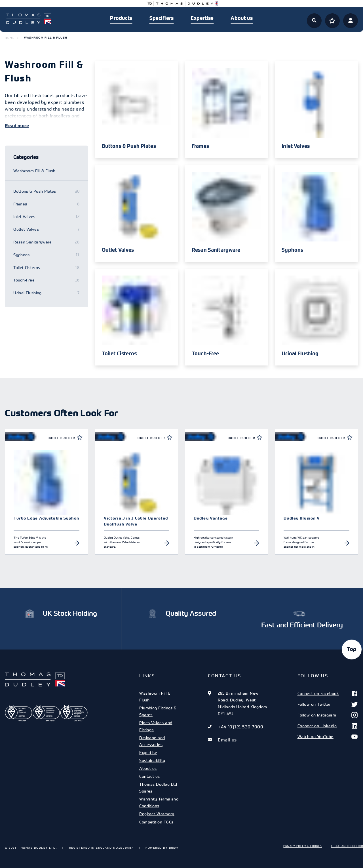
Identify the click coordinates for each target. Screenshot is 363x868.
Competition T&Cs (156, 822)
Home (10, 38)
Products (121, 18)
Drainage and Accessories (152, 741)
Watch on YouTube (328, 737)
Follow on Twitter (328, 704)
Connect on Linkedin (328, 726)
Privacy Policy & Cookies (303, 846)
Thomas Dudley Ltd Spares (158, 788)
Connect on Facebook (328, 693)
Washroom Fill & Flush (155, 696)
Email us (227, 740)
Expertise (202, 18)
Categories (26, 157)
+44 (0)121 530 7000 (240, 727)
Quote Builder (61, 438)
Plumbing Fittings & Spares (158, 711)
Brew (174, 848)
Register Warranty (157, 814)
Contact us (149, 776)
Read (11, 126)
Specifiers (162, 18)
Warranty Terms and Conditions (159, 802)
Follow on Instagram (328, 715)
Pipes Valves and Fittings (156, 726)
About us (242, 18)
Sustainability (152, 760)
